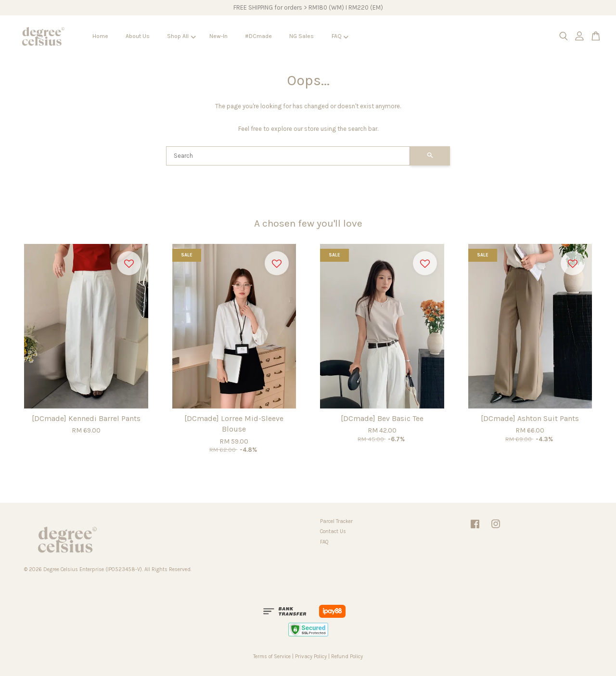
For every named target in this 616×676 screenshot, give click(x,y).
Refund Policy (347, 657)
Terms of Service (272, 657)
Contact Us (333, 531)
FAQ (340, 36)
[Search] (288, 156)
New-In (218, 36)
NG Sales (302, 36)
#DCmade (258, 36)
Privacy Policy (311, 657)
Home (100, 36)
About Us (138, 36)
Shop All (181, 36)
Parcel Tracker (336, 521)
